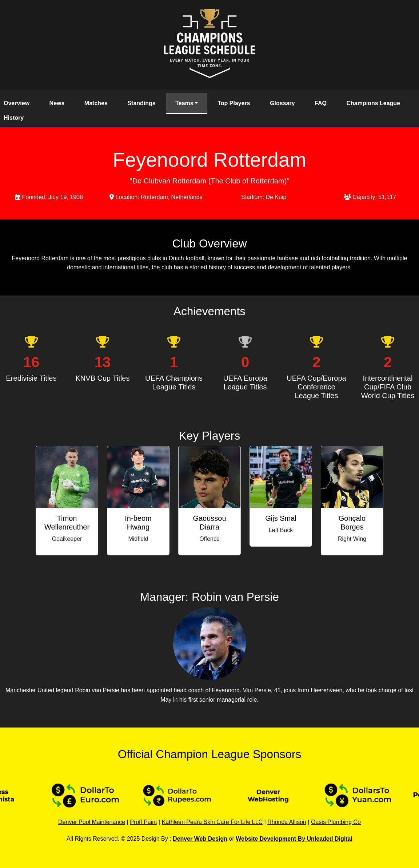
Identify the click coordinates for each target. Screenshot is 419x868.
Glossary (282, 103)
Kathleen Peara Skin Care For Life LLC (212, 822)
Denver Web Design (200, 839)
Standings (141, 103)
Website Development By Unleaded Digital (294, 839)
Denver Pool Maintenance (92, 822)
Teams (184, 103)
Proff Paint (143, 822)
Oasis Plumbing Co (336, 822)
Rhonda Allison (287, 822)
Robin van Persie (235, 597)
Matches (96, 103)
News (57, 103)
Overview (17, 103)
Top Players (234, 103)
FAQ (321, 103)
